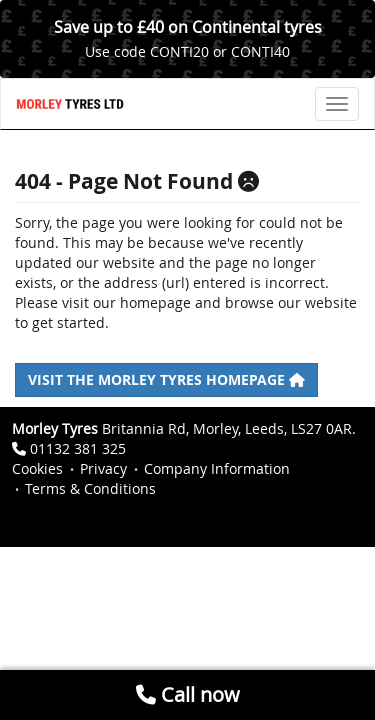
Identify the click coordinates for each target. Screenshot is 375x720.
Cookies (37, 468)
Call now (188, 694)
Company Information (217, 468)
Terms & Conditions (90, 488)
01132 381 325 (78, 448)
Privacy (103, 468)
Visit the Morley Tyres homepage (166, 379)
